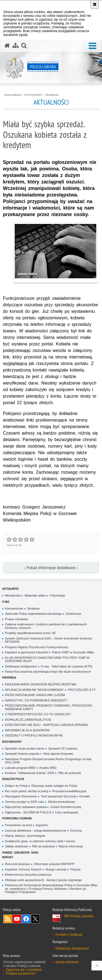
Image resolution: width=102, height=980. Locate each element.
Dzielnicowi (73, 614)
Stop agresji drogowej (58, 754)
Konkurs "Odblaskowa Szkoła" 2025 (30, 773)
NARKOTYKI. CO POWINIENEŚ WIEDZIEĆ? (36, 700)
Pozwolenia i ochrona (17, 818)
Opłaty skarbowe (16, 846)
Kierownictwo (14, 608)
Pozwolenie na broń (18, 825)
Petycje (75, 869)
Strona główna (13, 95)
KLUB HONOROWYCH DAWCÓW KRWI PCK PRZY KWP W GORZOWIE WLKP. (47, 659)
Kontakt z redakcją (69, 935)
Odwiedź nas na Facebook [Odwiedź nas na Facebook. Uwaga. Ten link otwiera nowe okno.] (26, 919)
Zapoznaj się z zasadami (24, 970)
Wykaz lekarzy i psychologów (25, 836)
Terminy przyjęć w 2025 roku (24, 802)
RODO (35, 852)
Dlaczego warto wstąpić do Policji (54, 786)
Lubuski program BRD (20, 768)
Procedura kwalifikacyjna (69, 791)
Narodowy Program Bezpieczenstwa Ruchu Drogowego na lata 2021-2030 (48, 761)
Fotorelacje (57, 595)
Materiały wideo (35, 595)
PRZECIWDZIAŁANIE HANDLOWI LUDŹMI (35, 695)
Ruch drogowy (12, 742)
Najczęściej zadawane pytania (26, 807)
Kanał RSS (8, 919)
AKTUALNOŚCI (33, 95)
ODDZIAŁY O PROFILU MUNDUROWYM (34, 735)
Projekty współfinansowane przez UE (30, 633)
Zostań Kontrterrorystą (65, 807)
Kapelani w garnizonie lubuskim (27, 652)
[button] (92, 46)
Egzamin (42, 825)
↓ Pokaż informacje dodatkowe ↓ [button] (51, 568)
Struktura (33, 608)
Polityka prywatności (21, 973)
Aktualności (52, 95)
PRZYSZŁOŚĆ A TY (82, 690)
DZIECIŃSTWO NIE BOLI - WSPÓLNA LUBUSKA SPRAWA (46, 725)
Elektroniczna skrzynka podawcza (28, 875)
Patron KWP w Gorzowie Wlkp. (73, 652)
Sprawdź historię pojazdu (22, 754)
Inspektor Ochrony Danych (23, 869)
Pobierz (7, 852)
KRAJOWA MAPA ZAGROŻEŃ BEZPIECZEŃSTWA (41, 684)
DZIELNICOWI (22, 852)
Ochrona (76, 831)
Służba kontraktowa (61, 802)
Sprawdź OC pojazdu (63, 748)
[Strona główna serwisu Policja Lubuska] (7, 46)
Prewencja (9, 677)
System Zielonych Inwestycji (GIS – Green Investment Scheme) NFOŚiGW (48, 640)
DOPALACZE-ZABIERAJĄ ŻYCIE (28, 720)
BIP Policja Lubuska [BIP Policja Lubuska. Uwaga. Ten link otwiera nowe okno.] (79, 916)
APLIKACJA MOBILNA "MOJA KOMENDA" (34, 690)
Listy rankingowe (67, 812)
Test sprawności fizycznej (58, 796)
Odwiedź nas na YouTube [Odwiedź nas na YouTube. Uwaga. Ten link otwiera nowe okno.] (17, 919)
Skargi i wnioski (56, 869)
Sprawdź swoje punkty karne (25, 748)
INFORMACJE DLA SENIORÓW (27, 730)
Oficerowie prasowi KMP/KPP (54, 864)
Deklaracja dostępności (21, 666)
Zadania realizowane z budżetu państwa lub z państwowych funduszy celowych (46, 626)
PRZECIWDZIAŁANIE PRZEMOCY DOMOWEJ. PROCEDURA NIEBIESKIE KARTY (48, 707)
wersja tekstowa (67, 962)
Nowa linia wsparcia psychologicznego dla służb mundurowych (48, 672)
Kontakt (85, 796)
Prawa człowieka (16, 619)
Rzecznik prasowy (17, 864)
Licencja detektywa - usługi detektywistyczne (35, 831)
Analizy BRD (48, 768)
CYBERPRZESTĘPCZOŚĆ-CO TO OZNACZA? (38, 714)
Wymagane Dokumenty (21, 796)
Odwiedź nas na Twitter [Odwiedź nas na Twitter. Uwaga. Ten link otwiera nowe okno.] (35, 919)
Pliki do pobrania (69, 773)
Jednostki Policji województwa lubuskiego (33, 614)
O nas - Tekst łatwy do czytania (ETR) (67, 666)
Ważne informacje (71, 846)
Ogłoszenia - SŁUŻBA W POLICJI (28, 812)
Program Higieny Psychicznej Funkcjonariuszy (37, 647)
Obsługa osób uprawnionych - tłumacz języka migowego (43, 880)
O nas (6, 602)
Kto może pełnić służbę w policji (27, 791)
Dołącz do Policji (13, 779)
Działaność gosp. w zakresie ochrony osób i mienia (40, 841)
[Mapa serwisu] (16, 46)
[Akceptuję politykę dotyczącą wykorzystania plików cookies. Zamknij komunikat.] (95, 4)
